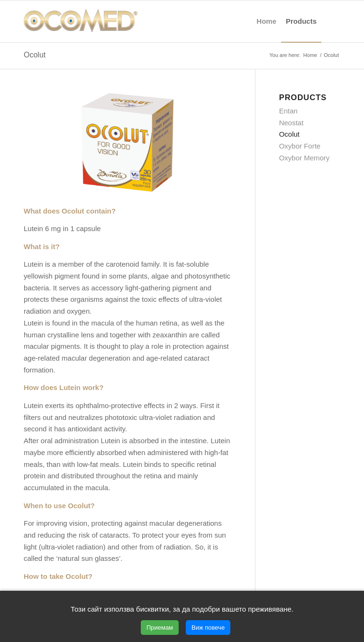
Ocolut (35, 55)
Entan (288, 111)
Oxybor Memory (305, 158)
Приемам (160, 628)
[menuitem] (266, 21)
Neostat (291, 123)
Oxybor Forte (300, 146)
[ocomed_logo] (81, 21)
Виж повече (208, 628)
